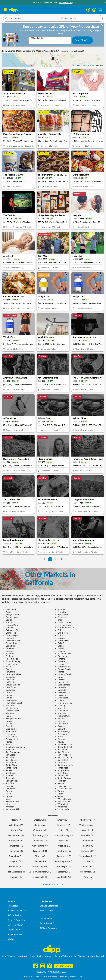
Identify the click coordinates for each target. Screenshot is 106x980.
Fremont (60, 661)
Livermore (61, 695)
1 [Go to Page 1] (50, 559)
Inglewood (9, 677)
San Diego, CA (64, 867)
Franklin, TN (16, 877)
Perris (59, 737)
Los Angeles (10, 700)
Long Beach (62, 698)
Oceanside (61, 724)
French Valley (11, 664)
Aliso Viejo (9, 610)
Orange (60, 726)
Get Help (12, 925)
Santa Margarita (64, 765)
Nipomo (60, 719)
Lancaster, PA (64, 825)
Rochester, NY (64, 856)
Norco (7, 721)
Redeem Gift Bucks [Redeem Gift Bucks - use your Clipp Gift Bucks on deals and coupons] (17, 911)
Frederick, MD (40, 851)
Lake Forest (10, 687)
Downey (8, 648)
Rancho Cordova (64, 744)
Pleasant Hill (10, 739)
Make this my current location (72, 51)
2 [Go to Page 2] (56, 559)
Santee (8, 770)
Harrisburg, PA (40, 867)
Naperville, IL (88, 830)
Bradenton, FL (16, 846)
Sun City (9, 783)
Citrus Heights (11, 635)
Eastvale (8, 651)
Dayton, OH (16, 861)
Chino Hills (10, 633)
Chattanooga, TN (40, 835)
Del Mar (60, 646)
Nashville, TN (88, 835)
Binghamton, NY (16, 835)
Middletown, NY (88, 820)
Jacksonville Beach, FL (40, 872)
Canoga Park (11, 625)
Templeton (9, 789)
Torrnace (61, 791)
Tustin (59, 794)
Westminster (62, 804)
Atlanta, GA (16, 830)
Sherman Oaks (11, 776)
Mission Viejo (11, 708)
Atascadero (62, 615)
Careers (49, 956)
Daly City (61, 643)
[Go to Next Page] (62, 559)
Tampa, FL (88, 867)
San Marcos (10, 760)
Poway (60, 742)
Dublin (60, 648)
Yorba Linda (62, 809)
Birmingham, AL (16, 841)
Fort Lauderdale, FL (16, 872)
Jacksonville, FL (40, 877)
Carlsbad (9, 628)
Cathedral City (11, 630)
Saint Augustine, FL (64, 861)
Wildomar (61, 807)
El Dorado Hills (64, 654)
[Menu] (5, 10)
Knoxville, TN (64, 820)
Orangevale (10, 729)
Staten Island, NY (88, 856)
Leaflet (76, 66)
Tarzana (8, 786)
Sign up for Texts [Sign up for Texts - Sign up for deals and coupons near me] (16, 935)
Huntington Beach (13, 674)
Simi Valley (61, 776)
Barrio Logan (10, 617)
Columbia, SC (16, 851)
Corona (60, 638)
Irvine (59, 677)
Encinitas (9, 656)
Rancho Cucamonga (14, 747)
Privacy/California (63, 956)
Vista (7, 799)
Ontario (8, 726)
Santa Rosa (62, 768)
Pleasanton (62, 739)
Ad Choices (80, 956)
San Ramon (10, 763)
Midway (60, 706)
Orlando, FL (88, 841)
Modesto (61, 708)
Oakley (8, 724)
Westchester (11, 804)
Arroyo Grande (12, 615)
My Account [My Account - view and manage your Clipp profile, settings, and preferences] (14, 906)
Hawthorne (10, 672)
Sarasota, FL (64, 872)
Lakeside (60, 687)
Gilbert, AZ (40, 856)
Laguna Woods (12, 685)
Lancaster (61, 690)
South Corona (63, 778)
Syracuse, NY (88, 861)
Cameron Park (63, 623)
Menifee (8, 706)
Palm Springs (63, 732)
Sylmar (60, 783)
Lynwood (61, 700)
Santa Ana (61, 763)
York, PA (88, 877)
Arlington (61, 612)
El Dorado (9, 654)
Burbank (8, 623)
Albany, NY (16, 820)
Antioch (8, 612)
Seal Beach (10, 773)
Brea (59, 620)
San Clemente (63, 752)
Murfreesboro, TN (88, 825)
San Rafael (61, 760)
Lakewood (9, 690)
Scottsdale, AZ (64, 877)
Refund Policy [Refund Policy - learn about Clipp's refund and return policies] (14, 915)
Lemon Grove (63, 693)
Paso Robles (10, 737)
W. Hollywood (63, 799)
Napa (7, 716)
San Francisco (63, 755)
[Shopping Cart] (100, 10)
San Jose (9, 757)
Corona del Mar (12, 641)
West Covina (62, 802)
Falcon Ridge (11, 659)
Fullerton (9, 667)
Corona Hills (62, 641)
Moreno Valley (11, 711)
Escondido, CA (16, 867)
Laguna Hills (62, 682)
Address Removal (96, 956)
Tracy (7, 794)
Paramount (10, 734)
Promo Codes (14, 930)
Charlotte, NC (40, 830)
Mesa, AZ (64, 841)
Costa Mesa (10, 643)
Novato (60, 721)
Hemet (60, 672)
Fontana (60, 659)
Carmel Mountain (65, 628)
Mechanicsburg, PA (64, 835)
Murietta (9, 713)
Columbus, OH (16, 856)
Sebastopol (62, 773)
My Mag (12, 939)
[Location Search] (81, 19)
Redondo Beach (64, 747)
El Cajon (60, 651)
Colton (60, 635)
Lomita (8, 698)
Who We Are (8, 956)
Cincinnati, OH (40, 841)
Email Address (38, 38)
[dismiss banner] (102, 25)
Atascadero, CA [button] (52, 51)
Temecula (61, 786)
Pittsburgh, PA (64, 851)
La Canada (9, 680)
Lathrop (8, 693)
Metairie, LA (64, 846)
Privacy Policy (36, 956)
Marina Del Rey (64, 703)
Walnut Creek (11, 802)
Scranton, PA (88, 851)
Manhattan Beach (13, 703)
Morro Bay (61, 711)
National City (63, 716)
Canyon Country (64, 625)
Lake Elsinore (63, 685)
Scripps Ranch (63, 770)
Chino (59, 630)
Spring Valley (11, 781)
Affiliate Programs (48, 928)
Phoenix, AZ (88, 846)
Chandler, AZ (40, 825)
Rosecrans (61, 750)
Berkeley (60, 617)
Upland (8, 796)
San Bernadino (11, 752)
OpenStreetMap (88, 66)
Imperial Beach (63, 674)
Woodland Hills (12, 809)
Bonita (8, 620)
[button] (94, 10)
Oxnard (60, 729)
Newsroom (22, 956)
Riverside (9, 750)
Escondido (61, 656)
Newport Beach (12, 719)
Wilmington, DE (88, 872)
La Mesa (60, 680)
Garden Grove (63, 667)
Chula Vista (62, 633)
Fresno (60, 664)
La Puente (9, 682)
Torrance (9, 791)
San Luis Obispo (64, 757)
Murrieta (61, 713)
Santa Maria (10, 768)
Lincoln (8, 695)
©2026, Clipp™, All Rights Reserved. (51, 972)
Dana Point (10, 646)
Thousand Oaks (64, 789)
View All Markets (53, 884)
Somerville (9, 778)
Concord (9, 638)
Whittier (8, 807)
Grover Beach (63, 669)
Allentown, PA (16, 825)
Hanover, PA (40, 861)
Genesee (9, 669)
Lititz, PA (64, 830)
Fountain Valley (12, 661)
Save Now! (82, 40)
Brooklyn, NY (40, 820)
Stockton (61, 781)
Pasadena (61, 734)
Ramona (8, 744)
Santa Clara (10, 765)
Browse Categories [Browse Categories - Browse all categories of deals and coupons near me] (49, 906)
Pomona (8, 742)
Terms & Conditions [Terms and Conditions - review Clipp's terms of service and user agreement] (17, 920)
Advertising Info (47, 923)
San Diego (9, 755)
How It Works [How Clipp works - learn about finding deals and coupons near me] (46, 911)
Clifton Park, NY (40, 846)
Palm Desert (10, 732)
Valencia (60, 796)
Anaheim (61, 610)
